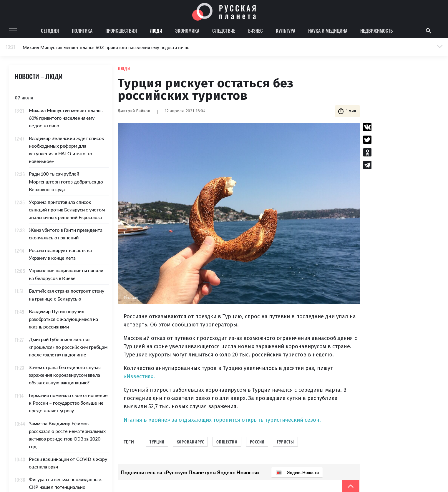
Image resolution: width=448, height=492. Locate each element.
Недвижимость (376, 31)
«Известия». (139, 376)
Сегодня (50, 31)
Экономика (187, 31)
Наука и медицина (328, 31)
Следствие (224, 31)
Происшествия (121, 31)
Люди (156, 31)
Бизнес (255, 31)
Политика (82, 31)
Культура (286, 31)
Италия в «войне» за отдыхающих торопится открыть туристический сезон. (222, 420)
